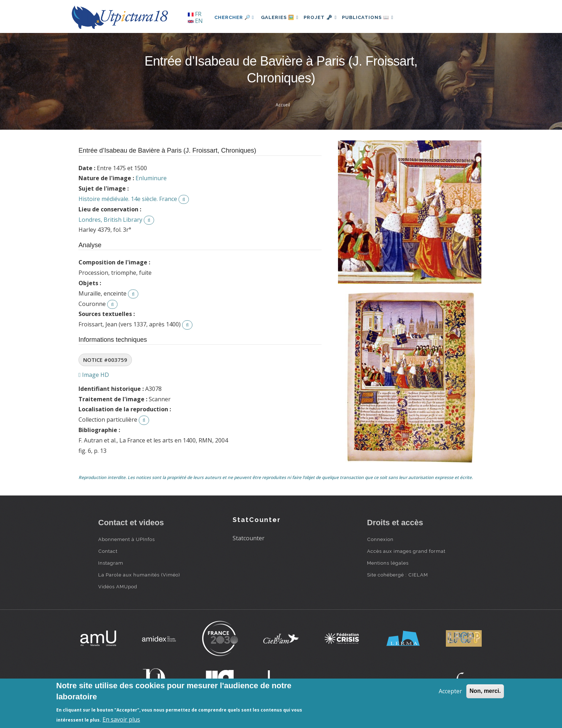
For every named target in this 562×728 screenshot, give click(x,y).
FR (195, 14)
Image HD (94, 375)
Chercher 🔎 (234, 17)
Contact (108, 551)
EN (195, 21)
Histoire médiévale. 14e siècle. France (128, 199)
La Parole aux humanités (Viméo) (139, 575)
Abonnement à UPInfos (127, 539)
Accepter (450, 691)
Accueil (283, 105)
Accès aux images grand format (406, 551)
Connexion (380, 539)
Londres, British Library (110, 220)
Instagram (111, 563)
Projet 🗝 (326, 17)
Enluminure (151, 178)
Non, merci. (485, 691)
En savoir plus (121, 719)
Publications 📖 (376, 17)
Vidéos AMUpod (118, 586)
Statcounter (249, 538)
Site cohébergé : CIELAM (397, 575)
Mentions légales (388, 563)
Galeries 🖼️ (282, 17)
